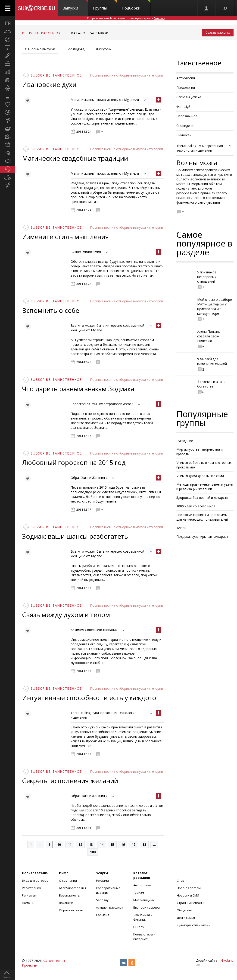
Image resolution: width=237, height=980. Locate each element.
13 (91, 844)
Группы (105, 5)
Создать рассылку (218, 33)
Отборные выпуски (40, 49)
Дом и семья (186, 918)
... (40, 844)
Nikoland (227, 960)
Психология (186, 88)
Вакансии (66, 903)
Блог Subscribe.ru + (73, 888)
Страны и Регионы (190, 903)
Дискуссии (104, 49)
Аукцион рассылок (110, 907)
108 (93, 852)
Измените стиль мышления (65, 237)
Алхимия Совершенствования (94, 630)
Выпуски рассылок (41, 33)
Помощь (28, 903)
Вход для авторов (35, 881)
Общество (184, 910)
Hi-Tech (139, 927)
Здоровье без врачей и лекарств (202, 498)
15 (112, 844)
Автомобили (142, 885)
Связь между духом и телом (66, 615)
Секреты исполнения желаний (70, 781)
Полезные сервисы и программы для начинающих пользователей (202, 517)
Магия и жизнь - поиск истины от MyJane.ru (105, 100)
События (103, 915)
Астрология (186, 78)
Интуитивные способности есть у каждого (89, 698)
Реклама (102, 881)
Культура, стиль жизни (194, 925)
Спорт (181, 881)
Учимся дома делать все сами (200, 476)
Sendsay (102, 900)
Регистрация (31, 888)
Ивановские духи (49, 84)
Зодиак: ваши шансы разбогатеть (75, 536)
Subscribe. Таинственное (56, 75)
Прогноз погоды (189, 888)
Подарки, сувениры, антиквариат (202, 536)
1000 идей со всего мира (196, 506)
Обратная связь (71, 910)
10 (59, 844)
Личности (184, 135)
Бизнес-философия (86, 252)
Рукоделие (185, 441)
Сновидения (186, 126)
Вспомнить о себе (51, 310)
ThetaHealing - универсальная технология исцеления (200, 148)
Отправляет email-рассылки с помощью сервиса (126, 18)
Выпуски (75, 5)
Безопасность (69, 895)
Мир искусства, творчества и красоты (200, 452)
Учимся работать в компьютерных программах (204, 465)
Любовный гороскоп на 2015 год (74, 462)
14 (102, 844)
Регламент (30, 895)
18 (144, 844)
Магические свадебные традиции (75, 158)
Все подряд (75, 49)
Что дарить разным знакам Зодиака (78, 389)
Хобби (181, 528)
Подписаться (101, 75)
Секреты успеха (189, 97)
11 (70, 844)
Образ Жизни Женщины (89, 478)
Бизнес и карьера (147, 907)
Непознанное (187, 116)
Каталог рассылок (90, 33)
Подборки (136, 5)
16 (123, 844)
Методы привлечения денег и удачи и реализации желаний (205, 487)
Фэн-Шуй (183, 107)
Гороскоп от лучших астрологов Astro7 (102, 404)
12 (80, 844)
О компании (68, 881)
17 (134, 844)
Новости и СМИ (188, 895)
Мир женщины (144, 900)
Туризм (139, 893)
